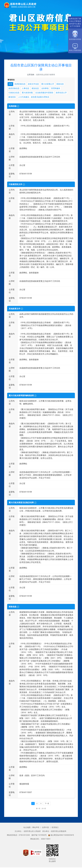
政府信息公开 (64, 93)
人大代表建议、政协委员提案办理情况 (35, 98)
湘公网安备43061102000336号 (61, 836)
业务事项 (47, 89)
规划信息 (37, 89)
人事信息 (26, 89)
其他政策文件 (16, 309)
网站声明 (36, 828)
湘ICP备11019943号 (39, 836)
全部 (10, 84)
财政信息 (63, 84)
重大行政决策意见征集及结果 (23, 503)
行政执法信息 (14, 93)
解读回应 (12, 98)
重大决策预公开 (50, 84)
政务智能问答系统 (75, 35)
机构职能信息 (21, 84)
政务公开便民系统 (75, 47)
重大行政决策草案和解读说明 (23, 396)
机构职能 (14, 107)
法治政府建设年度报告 (46, 93)
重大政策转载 (28, 93)
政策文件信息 (35, 84)
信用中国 (46, 828)
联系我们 (55, 828)
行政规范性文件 (17, 185)
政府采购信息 (14, 89)
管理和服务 (58, 89)
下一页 (47, 804)
